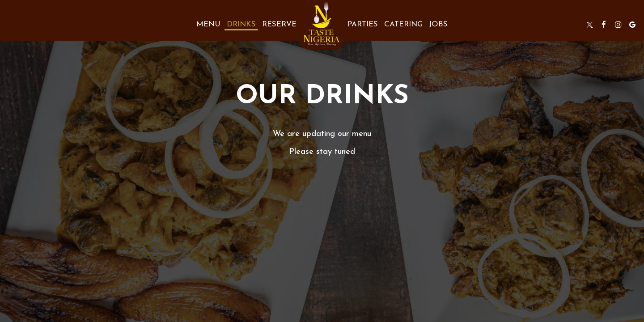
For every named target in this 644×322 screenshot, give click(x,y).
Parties (363, 24)
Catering (403, 24)
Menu (208, 24)
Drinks (241, 24)
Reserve (279, 24)
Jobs (438, 24)
